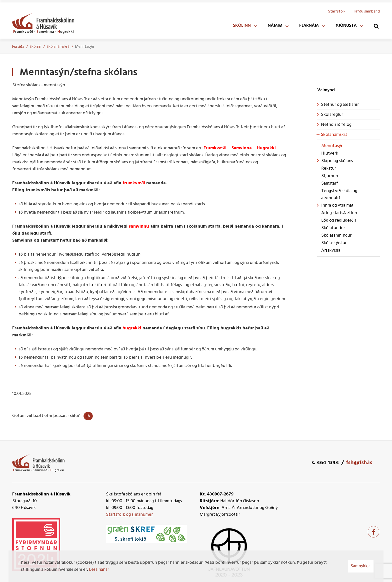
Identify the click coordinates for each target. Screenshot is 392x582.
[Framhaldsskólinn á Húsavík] (46, 22)
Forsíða (18, 47)
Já (88, 416)
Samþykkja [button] (361, 566)
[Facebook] (373, 532)
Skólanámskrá (58, 47)
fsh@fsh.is (359, 463)
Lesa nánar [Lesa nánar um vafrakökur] (99, 570)
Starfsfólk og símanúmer (129, 515)
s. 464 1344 (325, 463)
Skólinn (35, 47)
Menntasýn (84, 47)
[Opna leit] (376, 26)
